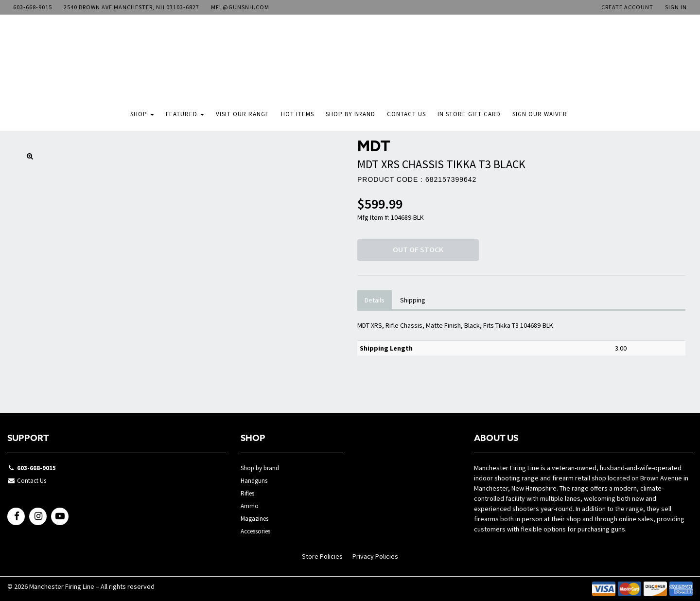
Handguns (254, 481)
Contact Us (406, 114)
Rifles (247, 493)
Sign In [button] (676, 7)
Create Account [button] (627, 7)
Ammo (250, 506)
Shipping (413, 300)
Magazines (254, 519)
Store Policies (322, 556)
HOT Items (297, 114)
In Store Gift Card (469, 114)
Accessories (255, 531)
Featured (185, 114)
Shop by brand (260, 468)
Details (375, 300)
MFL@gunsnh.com (240, 7)
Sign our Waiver (540, 114)
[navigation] (350, 65)
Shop (142, 114)
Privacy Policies (375, 556)
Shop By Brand (350, 114)
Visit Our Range (243, 114)
